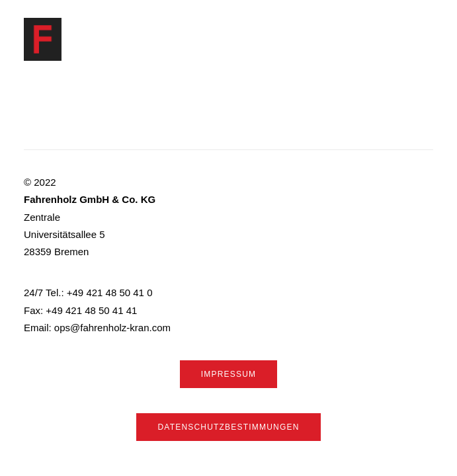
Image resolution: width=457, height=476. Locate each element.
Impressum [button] (228, 374)
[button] (427, 39)
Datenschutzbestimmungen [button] (228, 427)
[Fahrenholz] (43, 39)
